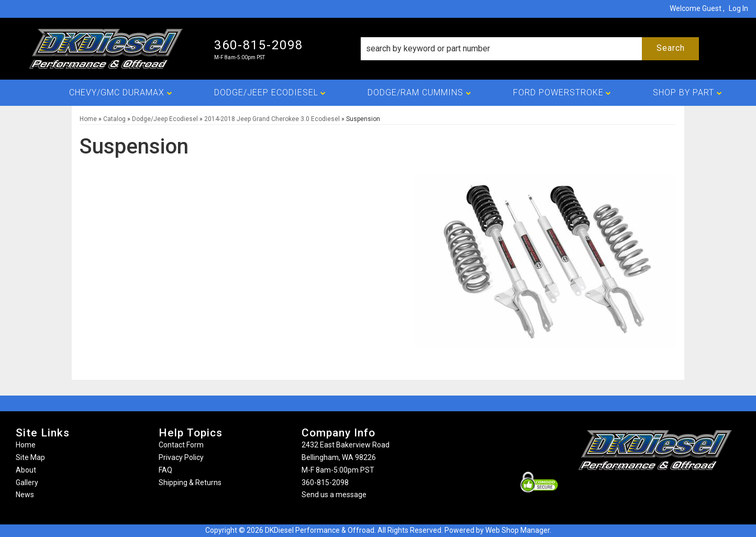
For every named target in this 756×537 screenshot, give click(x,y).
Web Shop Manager (518, 530)
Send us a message (334, 495)
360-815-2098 (325, 483)
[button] (530, 49)
